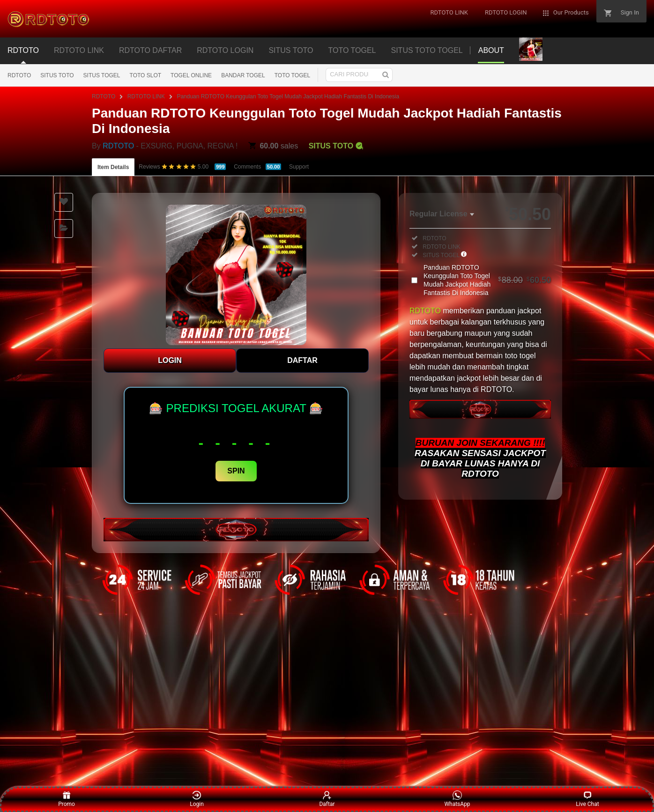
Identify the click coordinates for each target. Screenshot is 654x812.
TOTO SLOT (146, 75)
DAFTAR (302, 360)
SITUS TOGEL (102, 75)
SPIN (236, 471)
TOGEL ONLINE (191, 75)
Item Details (113, 167)
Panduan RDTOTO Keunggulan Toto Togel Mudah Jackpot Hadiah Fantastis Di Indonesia (288, 96)
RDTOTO (19, 75)
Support (299, 167)
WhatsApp (457, 799)
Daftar (327, 799)
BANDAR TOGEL (243, 75)
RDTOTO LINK (146, 96)
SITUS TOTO (57, 75)
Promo (67, 799)
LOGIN (170, 360)
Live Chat (587, 799)
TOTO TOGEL (292, 75)
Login (197, 799)
